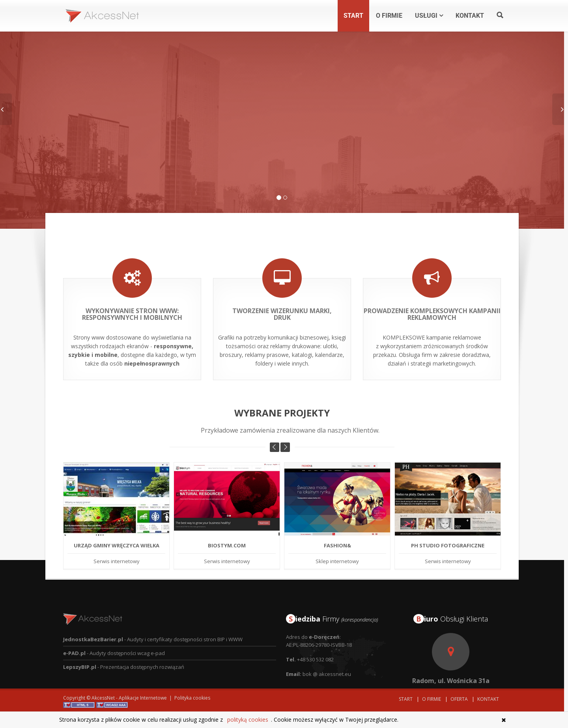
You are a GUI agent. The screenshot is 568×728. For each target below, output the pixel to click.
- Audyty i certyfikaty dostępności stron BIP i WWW (153, 623)
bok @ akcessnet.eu (327, 658)
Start (406, 699)
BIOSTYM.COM (227, 530)
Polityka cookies (192, 698)
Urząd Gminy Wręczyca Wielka (117, 530)
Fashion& (337, 530)
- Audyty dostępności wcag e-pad (114, 637)
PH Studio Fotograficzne (448, 530)
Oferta (459, 699)
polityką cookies (248, 720)
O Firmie (432, 699)
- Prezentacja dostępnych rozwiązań (124, 651)
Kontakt (488, 699)
